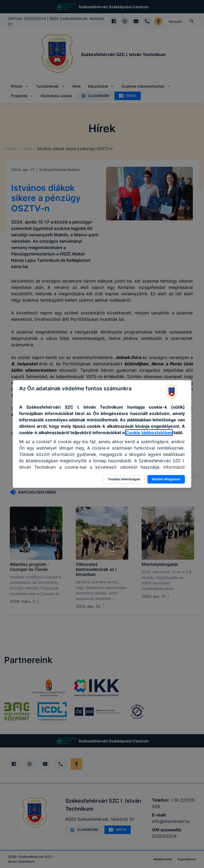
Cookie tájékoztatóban (149, 433)
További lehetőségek (124, 479)
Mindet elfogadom (166, 479)
